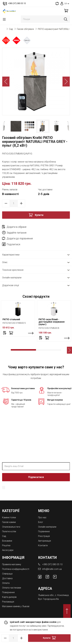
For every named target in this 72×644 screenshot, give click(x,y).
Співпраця (7, 574)
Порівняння (44, 531)
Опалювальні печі (11, 527)
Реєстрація (44, 536)
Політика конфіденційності (16, 569)
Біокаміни (7, 541)
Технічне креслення (13, 270)
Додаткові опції (10, 285)
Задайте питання (17, 233)
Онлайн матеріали (12, 277)
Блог (41, 522)
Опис (5, 262)
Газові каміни (9, 522)
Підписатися (36, 477)
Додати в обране (17, 227)
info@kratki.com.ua (52, 569)
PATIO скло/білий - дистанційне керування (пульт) (52, 322)
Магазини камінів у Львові (16, 606)
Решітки (6, 545)
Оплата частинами (12, 588)
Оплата (6, 583)
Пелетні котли (9, 531)
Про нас (42, 517)
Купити (39, 215)
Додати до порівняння (20, 238)
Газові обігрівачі (25, 29)
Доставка (7, 578)
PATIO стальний (11, 319)
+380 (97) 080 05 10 (52, 564)
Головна (4, 29)
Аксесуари (8, 550)
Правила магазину (12, 564)
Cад (11, 29)
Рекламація (8, 602)
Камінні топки (9, 517)
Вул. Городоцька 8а (48, 599)
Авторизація (45, 541)
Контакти (43, 545)
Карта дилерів (9, 597)
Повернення (8, 592)
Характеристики (11, 255)
